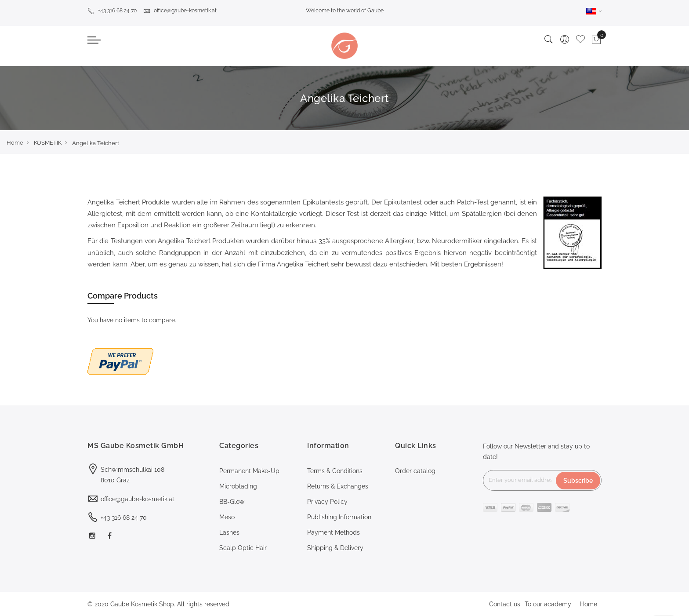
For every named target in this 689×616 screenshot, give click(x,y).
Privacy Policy (327, 502)
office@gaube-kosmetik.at (180, 11)
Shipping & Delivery (335, 548)
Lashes (229, 532)
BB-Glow (232, 502)
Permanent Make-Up (249, 471)
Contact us (505, 604)
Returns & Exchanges (338, 486)
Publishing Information (339, 517)
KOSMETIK (48, 143)
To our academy (548, 604)
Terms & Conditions (335, 471)
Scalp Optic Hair (243, 548)
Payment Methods (334, 532)
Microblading (238, 486)
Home (15, 143)
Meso (227, 517)
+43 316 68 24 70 (112, 11)
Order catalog (415, 471)
